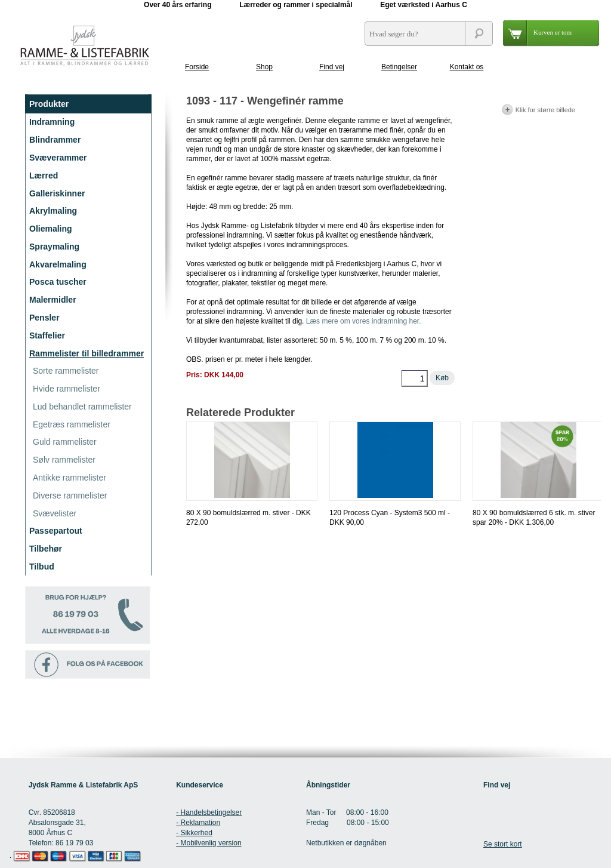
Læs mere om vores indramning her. (364, 321)
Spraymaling (54, 247)
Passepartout (56, 531)
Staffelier (47, 335)
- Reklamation (198, 823)
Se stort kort (503, 844)
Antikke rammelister (70, 478)
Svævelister (55, 513)
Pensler (44, 318)
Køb (442, 378)
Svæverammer (58, 158)
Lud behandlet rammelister (82, 407)
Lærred (44, 176)
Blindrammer (55, 140)
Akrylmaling (53, 211)
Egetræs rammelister (72, 424)
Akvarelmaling (58, 264)
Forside (197, 67)
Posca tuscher (58, 282)
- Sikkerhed (194, 833)
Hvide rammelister (67, 389)
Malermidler (53, 300)
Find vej (332, 67)
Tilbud (42, 567)
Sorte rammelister (66, 371)
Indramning (52, 122)
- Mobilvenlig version (209, 843)
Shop (264, 67)
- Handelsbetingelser (209, 812)
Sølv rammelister (64, 460)
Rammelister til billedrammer (87, 353)
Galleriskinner (57, 193)
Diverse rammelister (70, 495)
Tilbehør (46, 549)
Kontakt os (467, 67)
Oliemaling (51, 229)
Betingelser (399, 67)
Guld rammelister (65, 442)
